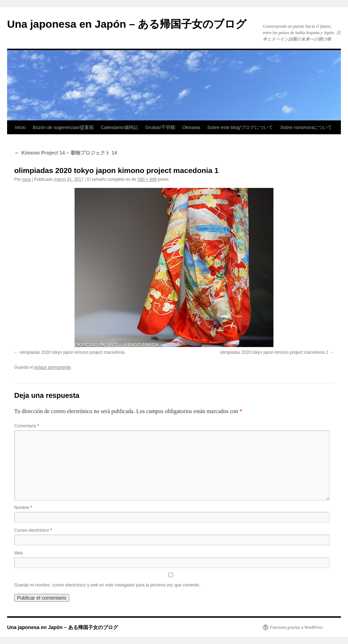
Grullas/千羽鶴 (160, 127)
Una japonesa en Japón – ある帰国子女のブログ (127, 24)
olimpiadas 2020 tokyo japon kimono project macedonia (72, 352)
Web (18, 553)
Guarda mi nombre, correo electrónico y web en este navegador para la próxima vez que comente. (107, 585)
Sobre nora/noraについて (306, 127)
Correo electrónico (33, 530)
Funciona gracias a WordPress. (297, 627)
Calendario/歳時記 (120, 127)
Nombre (23, 508)
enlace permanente (52, 367)
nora (26, 179)
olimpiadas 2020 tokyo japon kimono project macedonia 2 (274, 352)
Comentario (27, 426)
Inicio (20, 127)
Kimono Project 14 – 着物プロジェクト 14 (66, 153)
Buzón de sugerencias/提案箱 (63, 127)
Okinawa (191, 127)
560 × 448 (147, 179)
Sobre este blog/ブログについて (240, 127)
